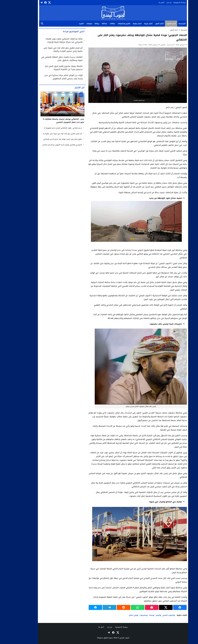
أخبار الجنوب (157, 24)
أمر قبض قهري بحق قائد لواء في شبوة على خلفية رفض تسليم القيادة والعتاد (49, 50)
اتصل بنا (148, 2)
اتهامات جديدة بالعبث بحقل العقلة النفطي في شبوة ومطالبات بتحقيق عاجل (48, 59)
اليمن (144, 615)
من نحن (155, 2)
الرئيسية (168, 24)
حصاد (137, 615)
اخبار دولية (123, 24)
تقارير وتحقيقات (110, 24)
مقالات (98, 24)
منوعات (75, 24)
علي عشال (119, 615)
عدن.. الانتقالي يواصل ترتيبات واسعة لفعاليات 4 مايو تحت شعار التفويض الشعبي (49, 121)
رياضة (83, 24)
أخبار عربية (134, 24)
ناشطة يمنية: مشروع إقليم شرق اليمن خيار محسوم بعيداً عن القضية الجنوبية (50, 68)
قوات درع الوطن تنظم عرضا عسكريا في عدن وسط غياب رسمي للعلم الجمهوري (49, 77)
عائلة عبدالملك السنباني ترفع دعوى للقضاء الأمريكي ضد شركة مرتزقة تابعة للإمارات (50, 40)
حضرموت (129, 615)
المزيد (67, 24)
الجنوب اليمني (154, 615)
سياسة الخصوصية (166, 2)
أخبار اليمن (145, 24)
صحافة (90, 24)
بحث (28, 24)
